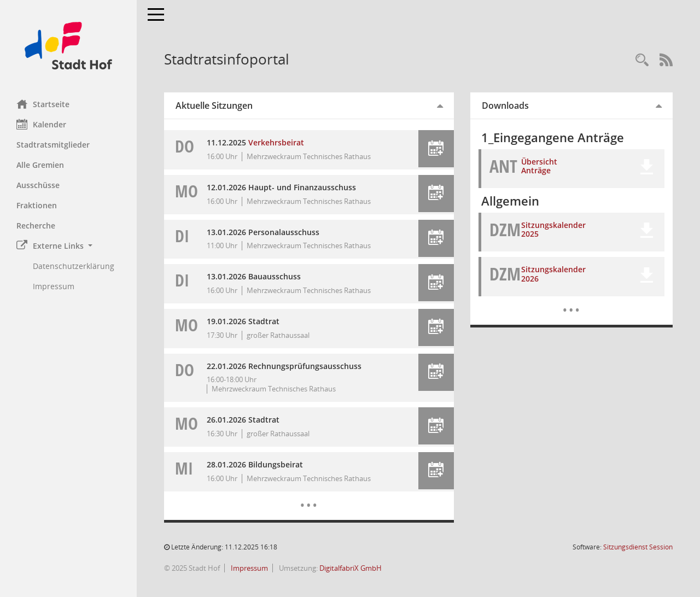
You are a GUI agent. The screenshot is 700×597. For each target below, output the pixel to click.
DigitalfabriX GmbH (351, 568)
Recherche (36, 226)
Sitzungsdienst (638, 547)
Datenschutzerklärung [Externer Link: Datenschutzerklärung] (74, 266)
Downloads (505, 106)
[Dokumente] (571, 302)
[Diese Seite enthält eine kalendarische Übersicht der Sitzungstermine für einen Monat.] (309, 497)
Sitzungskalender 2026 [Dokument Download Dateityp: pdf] (553, 274)
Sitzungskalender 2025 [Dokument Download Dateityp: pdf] (553, 230)
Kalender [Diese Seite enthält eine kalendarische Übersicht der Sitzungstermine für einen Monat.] (41, 124)
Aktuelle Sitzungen (214, 106)
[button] (68, 246)
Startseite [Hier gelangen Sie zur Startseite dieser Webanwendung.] (43, 104)
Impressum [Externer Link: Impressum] (54, 286)
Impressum (249, 568)
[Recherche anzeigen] (642, 60)
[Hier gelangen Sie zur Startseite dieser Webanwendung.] (68, 46)
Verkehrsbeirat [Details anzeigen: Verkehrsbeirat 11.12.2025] (276, 142)
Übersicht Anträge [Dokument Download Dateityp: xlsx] (539, 166)
